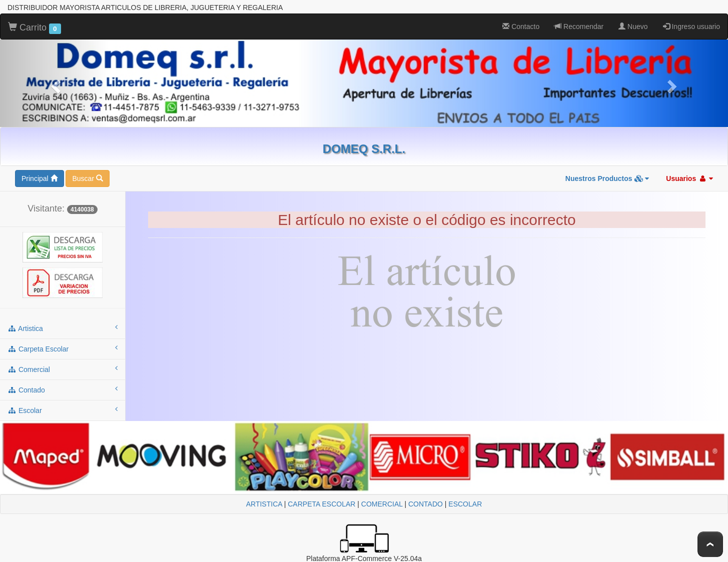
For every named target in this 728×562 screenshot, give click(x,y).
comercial (63, 369)
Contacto (521, 26)
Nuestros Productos (607, 178)
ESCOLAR (465, 504)
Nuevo (633, 26)
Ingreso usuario (691, 26)
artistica (63, 328)
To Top (710, 544)
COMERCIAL (382, 504)
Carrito (35, 28)
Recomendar (579, 26)
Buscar (87, 178)
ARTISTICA (264, 504)
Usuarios (689, 178)
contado (63, 389)
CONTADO (426, 504)
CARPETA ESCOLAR (321, 504)
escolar (63, 410)
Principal (40, 178)
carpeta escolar (63, 348)
